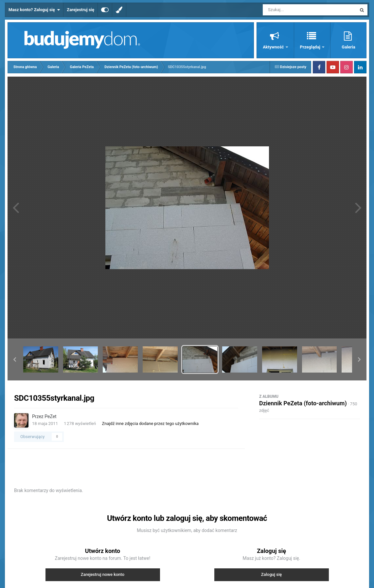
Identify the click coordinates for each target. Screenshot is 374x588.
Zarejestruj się (80, 10)
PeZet (50, 416)
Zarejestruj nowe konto (103, 574)
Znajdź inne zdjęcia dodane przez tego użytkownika (150, 423)
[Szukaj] (295, 10)
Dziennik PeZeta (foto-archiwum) (303, 403)
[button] (15, 359)
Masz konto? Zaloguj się (34, 10)
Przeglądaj (311, 47)
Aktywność (274, 47)
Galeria (348, 47)
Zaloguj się (272, 574)
